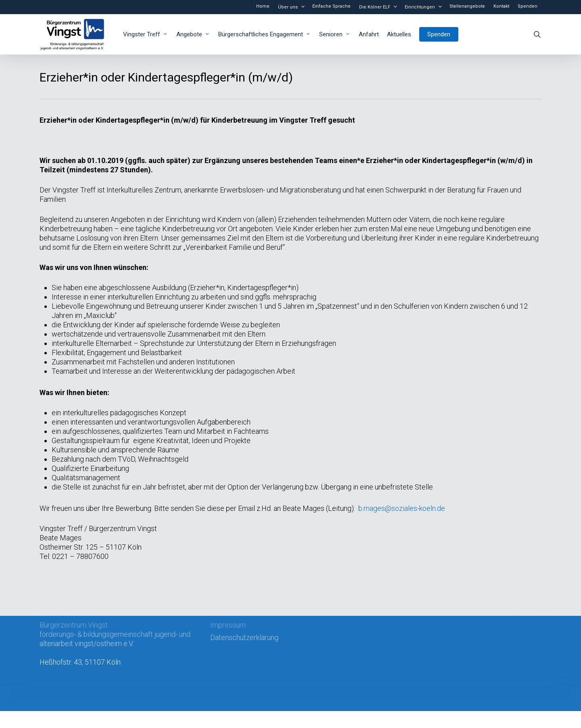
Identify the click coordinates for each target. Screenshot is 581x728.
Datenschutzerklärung (244, 637)
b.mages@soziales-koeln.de (402, 508)
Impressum (228, 625)
